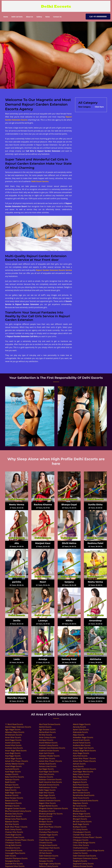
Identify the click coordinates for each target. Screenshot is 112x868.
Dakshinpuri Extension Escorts (85, 858)
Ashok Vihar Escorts (47, 758)
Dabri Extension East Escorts (84, 856)
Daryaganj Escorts (12, 861)
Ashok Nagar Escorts (14, 758)
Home (7, 17)
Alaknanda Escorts (80, 732)
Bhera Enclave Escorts (82, 816)
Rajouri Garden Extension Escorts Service (54, 270)
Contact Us (57, 17)
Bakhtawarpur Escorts (48, 787)
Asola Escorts (78, 766)
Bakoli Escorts (11, 790)
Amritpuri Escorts (46, 740)
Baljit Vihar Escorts (47, 793)
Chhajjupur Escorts (81, 840)
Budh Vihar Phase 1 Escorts (16, 827)
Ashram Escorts (79, 764)
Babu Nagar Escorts (81, 777)
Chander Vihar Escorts (82, 835)
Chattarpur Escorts (47, 837)
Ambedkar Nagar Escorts (83, 737)
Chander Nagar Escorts (48, 835)
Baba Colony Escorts (81, 774)
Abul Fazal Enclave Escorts (50, 724)
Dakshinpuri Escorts (47, 858)
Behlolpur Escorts (12, 806)
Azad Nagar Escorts (13, 772)
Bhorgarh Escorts (80, 819)
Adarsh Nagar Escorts (82, 724)
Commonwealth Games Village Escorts (89, 850)
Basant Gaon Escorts (47, 798)
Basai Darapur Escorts (14, 798)
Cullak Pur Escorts (80, 853)
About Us (30, 17)
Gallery (39, 17)
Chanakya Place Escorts (49, 832)
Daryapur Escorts (46, 861)
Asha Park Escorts (80, 756)
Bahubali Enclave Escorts (49, 785)
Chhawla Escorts (46, 843)
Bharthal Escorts (46, 816)
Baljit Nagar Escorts (13, 793)
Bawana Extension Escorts (50, 801)
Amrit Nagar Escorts (13, 740)
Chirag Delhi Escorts (13, 845)
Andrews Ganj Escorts (14, 748)
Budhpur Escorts (80, 827)
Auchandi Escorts (12, 769)
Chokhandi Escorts (80, 848)
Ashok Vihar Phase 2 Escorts (17, 761)
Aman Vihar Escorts (13, 737)
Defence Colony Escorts (49, 866)
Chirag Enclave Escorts (48, 845)
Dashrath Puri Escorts (14, 864)
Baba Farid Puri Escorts (15, 777)
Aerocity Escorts (79, 727)
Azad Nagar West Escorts (83, 772)
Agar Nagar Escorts (13, 730)
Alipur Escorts (79, 735)
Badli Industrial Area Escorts (50, 782)
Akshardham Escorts (47, 732)
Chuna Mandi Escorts (14, 850)
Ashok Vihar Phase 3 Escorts (50, 761)
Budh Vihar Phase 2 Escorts (50, 827)
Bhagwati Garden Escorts (15, 808)
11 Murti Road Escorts (14, 724)
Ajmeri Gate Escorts (81, 730)
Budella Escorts (45, 824)
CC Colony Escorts (80, 829)
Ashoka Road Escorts (48, 764)
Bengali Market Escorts (48, 806)
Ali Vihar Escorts (46, 735)
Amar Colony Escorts (47, 737)
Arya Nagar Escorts (13, 756)
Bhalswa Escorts (80, 811)
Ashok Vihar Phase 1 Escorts (84, 758)
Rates (48, 17)
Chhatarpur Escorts (13, 843)
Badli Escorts (10, 782)
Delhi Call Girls (17, 17)
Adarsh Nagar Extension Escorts (18, 727)
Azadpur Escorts (12, 774)
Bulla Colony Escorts (13, 829)
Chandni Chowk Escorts (15, 837)
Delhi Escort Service (40, 181)
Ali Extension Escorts (14, 735)
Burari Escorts (45, 829)
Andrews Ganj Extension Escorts (52, 748)
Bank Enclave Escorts (81, 793)
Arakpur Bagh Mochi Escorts (84, 751)
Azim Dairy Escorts (47, 774)
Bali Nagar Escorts (80, 790)
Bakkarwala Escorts (81, 787)
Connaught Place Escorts (15, 853)
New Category (84, 107)
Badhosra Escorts (80, 779)
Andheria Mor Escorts (82, 745)
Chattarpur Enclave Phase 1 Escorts (87, 837)
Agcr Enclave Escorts (47, 730)
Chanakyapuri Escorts (82, 832)
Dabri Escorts (11, 856)
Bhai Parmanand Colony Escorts (18, 811)
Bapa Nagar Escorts (47, 795)
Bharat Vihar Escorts (13, 816)
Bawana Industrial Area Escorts (86, 801)
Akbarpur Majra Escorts (15, 732)
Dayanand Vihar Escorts (15, 866)
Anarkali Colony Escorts (49, 745)
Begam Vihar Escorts (47, 803)
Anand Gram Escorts (81, 740)
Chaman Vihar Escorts (14, 832)
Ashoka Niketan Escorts (15, 764)
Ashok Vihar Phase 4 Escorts (84, 761)
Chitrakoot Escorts (13, 848)
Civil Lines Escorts (46, 850)
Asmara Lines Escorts (48, 766)
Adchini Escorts (45, 727)
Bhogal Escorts (45, 819)
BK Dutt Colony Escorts (82, 822)
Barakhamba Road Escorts (84, 795)
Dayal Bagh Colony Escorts (50, 864)
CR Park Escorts (45, 853)
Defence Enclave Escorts (83, 866)
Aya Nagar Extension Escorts (84, 769)
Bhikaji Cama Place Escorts (16, 819)
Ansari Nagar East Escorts (83, 748)
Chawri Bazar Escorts (48, 840)
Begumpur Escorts (80, 803)
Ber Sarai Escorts (80, 806)
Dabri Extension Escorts (49, 856)
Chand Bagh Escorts (13, 835)
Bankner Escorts (12, 795)
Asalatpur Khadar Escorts (49, 756)
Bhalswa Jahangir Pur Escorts (51, 814)
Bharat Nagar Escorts (82, 814)
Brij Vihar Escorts (12, 824)
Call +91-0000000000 (98, 17)
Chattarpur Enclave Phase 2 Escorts (19, 840)
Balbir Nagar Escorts (47, 790)
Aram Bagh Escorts (13, 753)
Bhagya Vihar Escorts (81, 808)
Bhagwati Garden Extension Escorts (53, 808)
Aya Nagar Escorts (46, 769)
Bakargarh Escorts (13, 787)
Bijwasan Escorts (12, 822)
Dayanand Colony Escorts (83, 864)
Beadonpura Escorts (13, 803)
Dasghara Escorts (80, 861)
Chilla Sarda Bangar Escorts (84, 843)
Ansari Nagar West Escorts (16, 751)
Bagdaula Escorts (80, 782)
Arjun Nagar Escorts (81, 753)
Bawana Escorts (12, 801)
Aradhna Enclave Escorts (49, 751)
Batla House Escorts (81, 798)
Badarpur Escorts (12, 779)
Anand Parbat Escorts (82, 743)
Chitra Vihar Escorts (81, 845)
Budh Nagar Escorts (81, 824)
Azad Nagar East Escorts (49, 772)
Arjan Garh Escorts (47, 753)
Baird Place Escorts (81, 785)
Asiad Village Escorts (13, 766)
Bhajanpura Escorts (47, 811)
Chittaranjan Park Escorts (49, 848)
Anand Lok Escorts (13, 743)
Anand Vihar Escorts (13, 745)
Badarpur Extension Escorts (50, 779)
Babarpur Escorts (46, 777)
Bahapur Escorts (12, 785)
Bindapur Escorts (46, 822)
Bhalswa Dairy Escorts (14, 814)
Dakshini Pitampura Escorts (16, 858)
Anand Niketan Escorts (48, 743)
